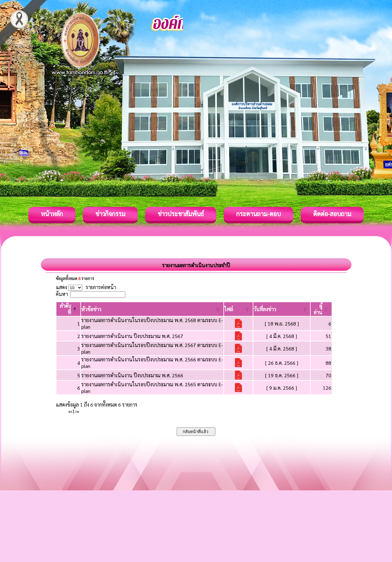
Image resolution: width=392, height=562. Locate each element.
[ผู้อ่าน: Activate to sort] (321, 309)
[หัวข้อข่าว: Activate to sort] (152, 309)
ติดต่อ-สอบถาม (332, 214)
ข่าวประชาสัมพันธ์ (181, 214)
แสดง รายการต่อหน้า (86, 287)
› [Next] (76, 411)
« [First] (69, 411)
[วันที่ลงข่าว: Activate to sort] (282, 309)
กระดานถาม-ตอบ (258, 214)
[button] (91, 309)
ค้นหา (62, 294)
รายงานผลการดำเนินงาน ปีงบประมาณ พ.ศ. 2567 (132, 336)
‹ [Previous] (72, 411)
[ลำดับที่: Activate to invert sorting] (68, 309)
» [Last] (78, 411)
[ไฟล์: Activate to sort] (238, 309)
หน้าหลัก (52, 214)
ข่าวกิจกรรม (110, 214)
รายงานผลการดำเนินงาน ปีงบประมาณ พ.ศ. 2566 (132, 375)
